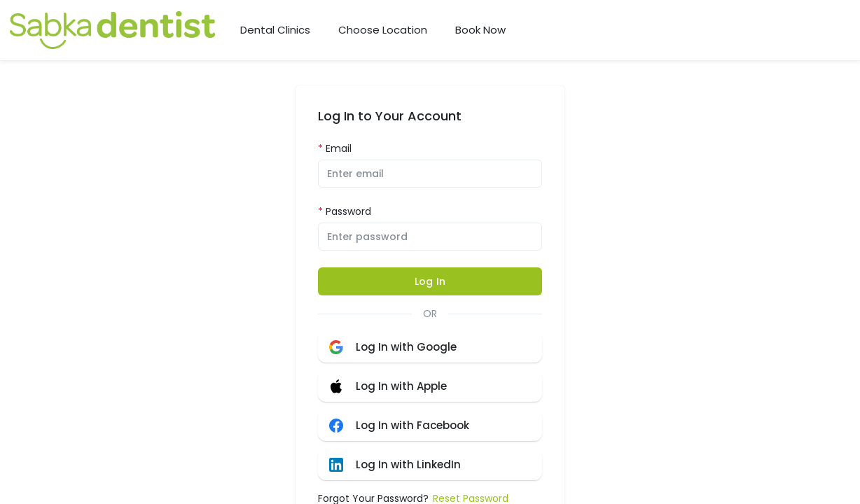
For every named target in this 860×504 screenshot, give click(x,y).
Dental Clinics (275, 30)
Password (348, 211)
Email (339, 148)
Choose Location (383, 30)
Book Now (480, 30)
